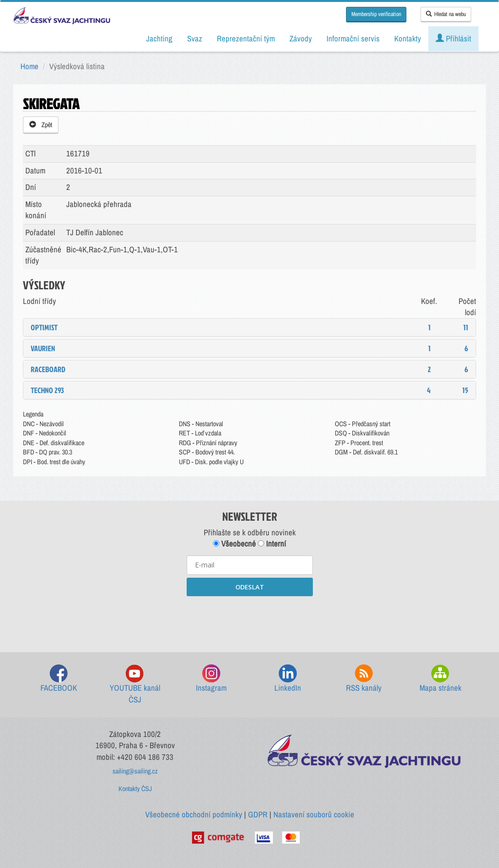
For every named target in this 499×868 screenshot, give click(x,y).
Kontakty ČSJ (135, 789)
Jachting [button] (159, 38)
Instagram (211, 679)
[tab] (249, 327)
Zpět (41, 125)
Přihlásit (453, 38)
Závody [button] (301, 38)
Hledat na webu (446, 14)
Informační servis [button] (353, 38)
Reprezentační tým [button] (246, 38)
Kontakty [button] (408, 38)
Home (29, 66)
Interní (272, 544)
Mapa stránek (441, 679)
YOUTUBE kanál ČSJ (135, 685)
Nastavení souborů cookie (314, 814)
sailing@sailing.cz (135, 771)
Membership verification (376, 14)
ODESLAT (250, 587)
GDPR (258, 814)
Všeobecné (234, 544)
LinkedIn (288, 679)
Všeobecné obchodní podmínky (194, 814)
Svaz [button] (195, 38)
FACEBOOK (59, 679)
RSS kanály (364, 679)
